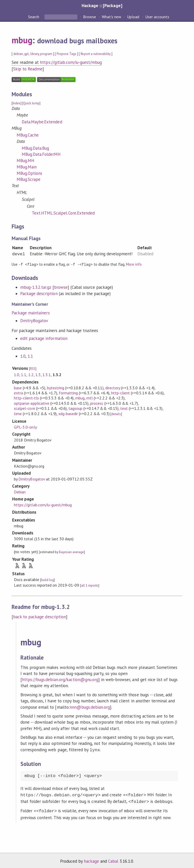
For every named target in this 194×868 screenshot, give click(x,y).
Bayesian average (71, 552)
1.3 (38, 374)
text (124, 408)
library (35, 54)
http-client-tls (26, 398)
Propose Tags (66, 54)
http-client (120, 393)
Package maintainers (31, 313)
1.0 (23, 356)
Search (34, 17)
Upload (133, 17)
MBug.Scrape (29, 179)
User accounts (157, 17)
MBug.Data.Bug (35, 148)
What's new (112, 17)
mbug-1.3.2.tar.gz (36, 287)
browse (61, 287)
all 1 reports (90, 585)
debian (18, 54)
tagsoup (75, 408)
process (97, 403)
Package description (39, 293)
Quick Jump (31, 103)
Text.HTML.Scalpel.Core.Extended (63, 213)
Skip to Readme (28, 69)
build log (47, 580)
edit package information (44, 338)
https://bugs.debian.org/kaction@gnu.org (60, 679)
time (18, 413)
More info (134, 264)
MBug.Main (27, 167)
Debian (20, 492)
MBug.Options (29, 173)
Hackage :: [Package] (102, 5)
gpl (27, 54)
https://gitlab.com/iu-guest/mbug (71, 62)
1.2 (31, 374)
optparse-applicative (31, 403)
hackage (91, 859)
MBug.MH (26, 161)
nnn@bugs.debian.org (90, 707)
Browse (90, 17)
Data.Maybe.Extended (42, 122)
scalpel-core (24, 408)
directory (113, 388)
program (46, 54)
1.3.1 (47, 374)
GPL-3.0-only (25, 427)
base (18, 388)
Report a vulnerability (96, 54)
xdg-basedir (68, 413)
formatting (68, 393)
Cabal (113, 859)
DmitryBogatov (34, 320)
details (116, 414)
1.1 (30, 356)
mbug (22, 40)
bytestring (56, 388)
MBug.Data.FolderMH (41, 154)
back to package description (40, 616)
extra (18, 393)
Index (17, 103)
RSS (33, 368)
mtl (90, 398)
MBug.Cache (28, 135)
